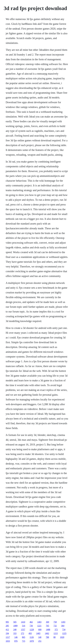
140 (40, 637)
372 (56, 629)
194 (7, 633)
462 (31, 622)
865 (24, 637)
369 (47, 622)
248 (15, 629)
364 (63, 626)
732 (55, 626)
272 (22, 633)
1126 (32, 637)
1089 (15, 626)
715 (24, 641)
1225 (64, 633)
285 (7, 626)
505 (15, 622)
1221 (39, 626)
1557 (23, 629)
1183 (63, 622)
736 (31, 626)
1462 (47, 633)
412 (7, 629)
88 (55, 637)
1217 (8, 637)
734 (64, 629)
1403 (39, 622)
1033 (8, 641)
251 (40, 641)
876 (16, 641)
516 (24, 626)
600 (40, 629)
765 (47, 626)
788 (47, 637)
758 (55, 622)
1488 (48, 629)
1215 (56, 633)
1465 (38, 633)
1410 (23, 622)
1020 (62, 637)
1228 (32, 629)
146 (16, 637)
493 (30, 633)
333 (15, 633)
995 (7, 622)
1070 (32, 641)
